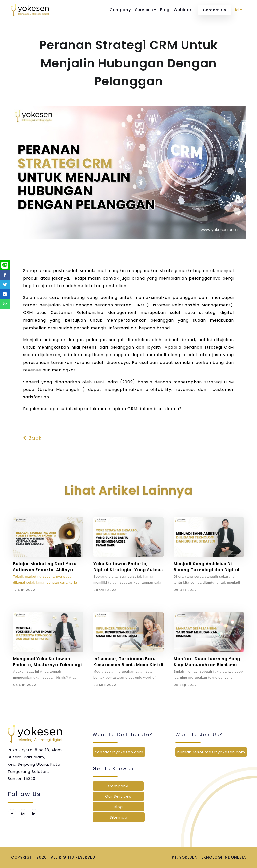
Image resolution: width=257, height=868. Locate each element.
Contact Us (214, 10)
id (237, 10)
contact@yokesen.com (119, 752)
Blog (165, 10)
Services (144, 10)
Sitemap (119, 817)
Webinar (183, 10)
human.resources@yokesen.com (211, 752)
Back (32, 438)
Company (120, 10)
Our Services (118, 796)
